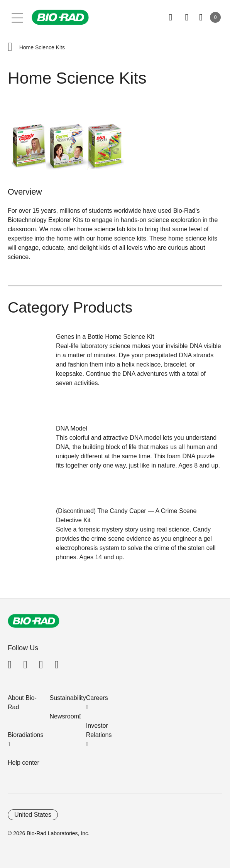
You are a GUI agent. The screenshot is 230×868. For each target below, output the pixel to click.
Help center (24, 763)
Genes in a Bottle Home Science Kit (105, 337)
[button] (10, 48)
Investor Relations (99, 730)
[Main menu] (18, 17)
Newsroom (64, 716)
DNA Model (72, 428)
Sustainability (68, 698)
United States (33, 815)
